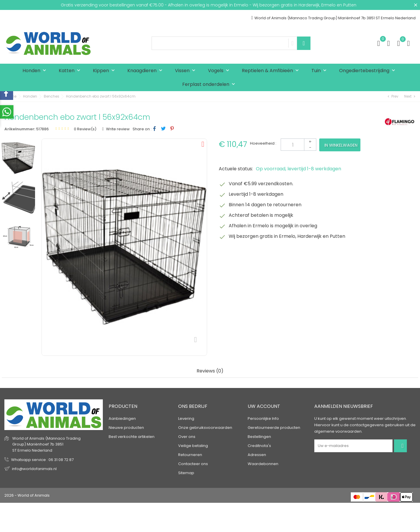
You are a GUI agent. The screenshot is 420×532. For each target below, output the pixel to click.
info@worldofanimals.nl (34, 469)
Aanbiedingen (122, 419)
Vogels (220, 71)
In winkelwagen (341, 145)
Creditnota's (259, 446)
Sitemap (186, 473)
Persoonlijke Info (263, 419)
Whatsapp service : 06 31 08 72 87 (42, 460)
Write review (117, 129)
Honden (36, 71)
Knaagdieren (146, 71)
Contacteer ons (193, 464)
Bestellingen (259, 437)
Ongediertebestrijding (368, 71)
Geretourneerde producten (274, 428)
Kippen (105, 71)
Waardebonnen (263, 464)
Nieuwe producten (126, 428)
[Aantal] (298, 145)
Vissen (186, 71)
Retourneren (190, 455)
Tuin (320, 71)
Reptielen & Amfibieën (272, 71)
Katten (71, 71)
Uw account (264, 406)
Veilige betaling (193, 446)
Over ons (187, 437)
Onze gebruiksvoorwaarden (205, 428)
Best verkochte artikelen (132, 437)
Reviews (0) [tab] (210, 371)
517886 (42, 129)
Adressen (257, 455)
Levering (186, 419)
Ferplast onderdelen (210, 85)
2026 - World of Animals (27, 495)
